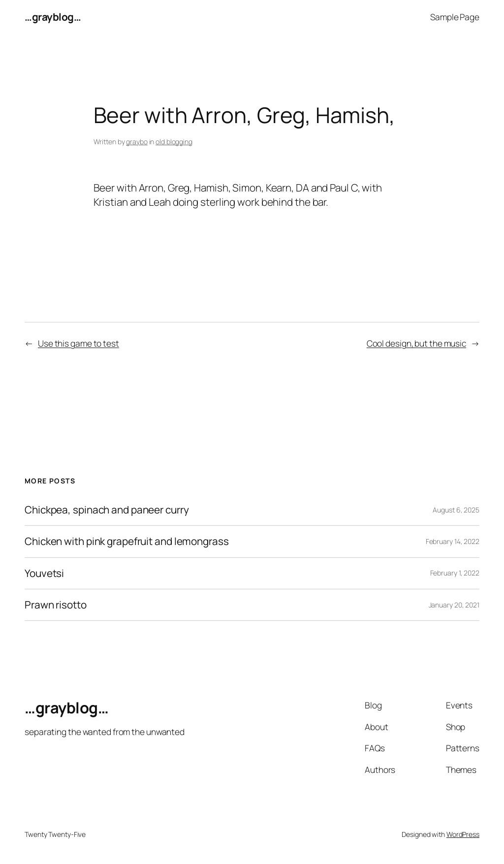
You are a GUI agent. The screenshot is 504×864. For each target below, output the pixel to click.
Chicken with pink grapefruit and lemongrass (127, 541)
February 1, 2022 (455, 573)
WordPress (463, 834)
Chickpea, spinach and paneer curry (107, 510)
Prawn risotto (56, 605)
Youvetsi (44, 573)
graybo (137, 142)
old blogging (174, 142)
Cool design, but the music (416, 343)
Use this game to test (79, 343)
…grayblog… (53, 17)
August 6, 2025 (456, 510)
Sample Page (455, 17)
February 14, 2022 (453, 541)
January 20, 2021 (454, 605)
